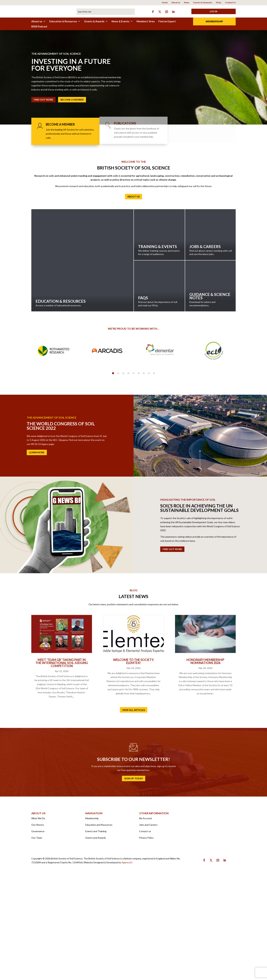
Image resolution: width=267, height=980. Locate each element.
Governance (38, 933)
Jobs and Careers (148, 926)
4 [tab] (128, 474)
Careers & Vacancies (203, 3)
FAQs (219, 3)
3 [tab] (123, 474)
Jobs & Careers (211, 235)
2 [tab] (118, 474)
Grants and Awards (96, 939)
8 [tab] (149, 474)
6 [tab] (139, 474)
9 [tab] (154, 474)
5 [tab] (133, 474)
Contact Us (230, 3)
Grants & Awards (94, 21)
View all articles (134, 811)
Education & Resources (63, 21)
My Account (146, 920)
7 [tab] (144, 474)
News (187, 3)
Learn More (37, 554)
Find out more (172, 650)
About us (176, 3)
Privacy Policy (146, 939)
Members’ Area (146, 21)
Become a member (72, 100)
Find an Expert (167, 21)
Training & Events (159, 235)
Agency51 (127, 964)
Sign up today (134, 880)
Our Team (37, 939)
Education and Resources (99, 926)
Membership (214, 21)
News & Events (120, 21)
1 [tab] (113, 474)
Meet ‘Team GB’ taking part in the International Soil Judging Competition (62, 764)
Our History (38, 926)
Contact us (145, 933)
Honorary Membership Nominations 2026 (205, 762)
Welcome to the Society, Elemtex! (133, 762)
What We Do (38, 920)
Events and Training (96, 933)
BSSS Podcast (39, 27)
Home (165, 3)
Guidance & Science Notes (211, 286)
